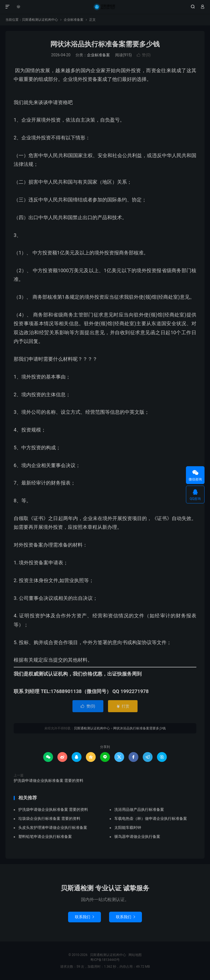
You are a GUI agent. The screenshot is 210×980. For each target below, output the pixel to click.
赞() (144, 55)
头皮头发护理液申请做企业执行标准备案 (53, 828)
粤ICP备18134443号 (105, 960)
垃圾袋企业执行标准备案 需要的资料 (49, 818)
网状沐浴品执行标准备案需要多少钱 (105, 44)
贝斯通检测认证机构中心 (105, 7)
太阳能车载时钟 (128, 828)
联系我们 (84, 917)
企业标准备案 (74, 20)
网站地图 (135, 955)
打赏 (123, 706)
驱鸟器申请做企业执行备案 (137, 837)
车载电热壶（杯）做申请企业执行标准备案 (151, 818)
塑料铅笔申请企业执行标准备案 (45, 837)
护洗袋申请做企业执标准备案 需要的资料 (49, 781)
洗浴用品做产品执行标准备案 (139, 809)
